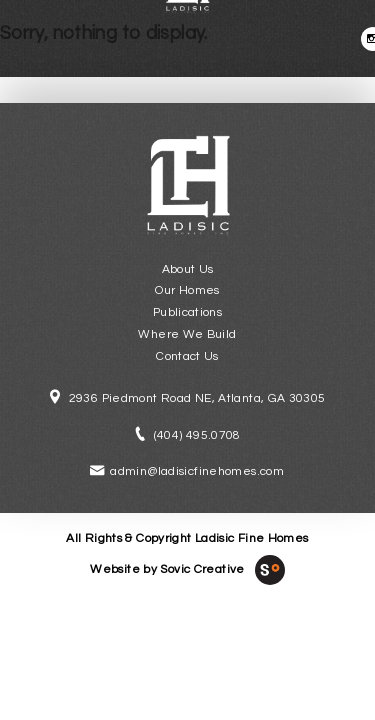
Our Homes (187, 290)
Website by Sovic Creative (167, 569)
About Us (188, 269)
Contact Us (187, 356)
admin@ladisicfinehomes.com (197, 471)
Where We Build (187, 334)
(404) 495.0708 (197, 435)
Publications (187, 312)
